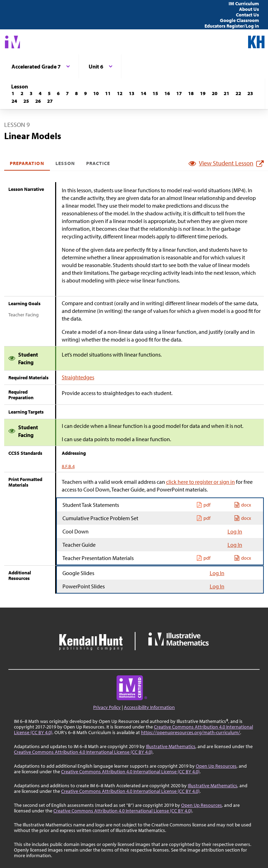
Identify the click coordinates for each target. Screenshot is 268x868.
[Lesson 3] (31, 93)
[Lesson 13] (132, 93)
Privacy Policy (107, 707)
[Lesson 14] (143, 93)
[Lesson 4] (40, 93)
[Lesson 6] (58, 93)
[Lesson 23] (250, 93)
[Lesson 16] (167, 93)
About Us (249, 9)
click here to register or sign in (200, 482)
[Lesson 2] (22, 93)
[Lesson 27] (50, 101)
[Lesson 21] (226, 93)
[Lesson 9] (85, 93)
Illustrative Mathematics (171, 746)
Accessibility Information (149, 707)
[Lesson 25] (26, 101)
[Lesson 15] (155, 93)
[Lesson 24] (14, 101)
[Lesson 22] (238, 93)
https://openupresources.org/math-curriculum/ (191, 732)
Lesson (65, 163)
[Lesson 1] (13, 93)
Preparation (27, 163)
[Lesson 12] (120, 93)
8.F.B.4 (68, 466)
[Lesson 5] (49, 93)
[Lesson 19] (203, 93)
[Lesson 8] (76, 93)
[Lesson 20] (215, 93)
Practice (98, 163)
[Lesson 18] (191, 93)
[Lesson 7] (67, 93)
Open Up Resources (216, 766)
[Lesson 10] (96, 93)
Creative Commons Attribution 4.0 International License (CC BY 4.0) (83, 752)
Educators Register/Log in (232, 26)
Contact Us (247, 15)
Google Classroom (239, 20)
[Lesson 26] (38, 101)
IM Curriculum (244, 3)
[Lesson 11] (108, 93)
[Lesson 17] (179, 93)
